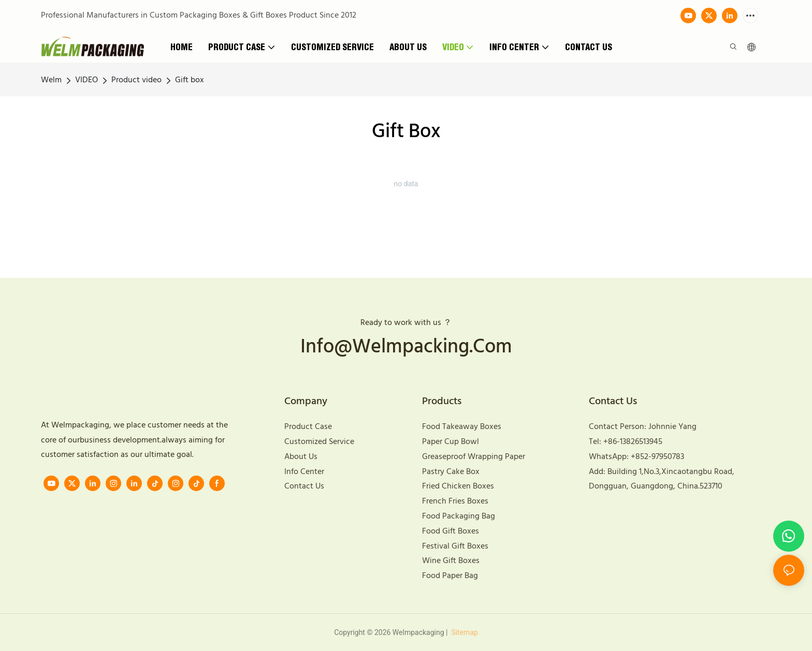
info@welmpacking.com (406, 347)
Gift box (190, 80)
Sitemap (464, 632)
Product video (136, 80)
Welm (51, 80)
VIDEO (86, 80)
